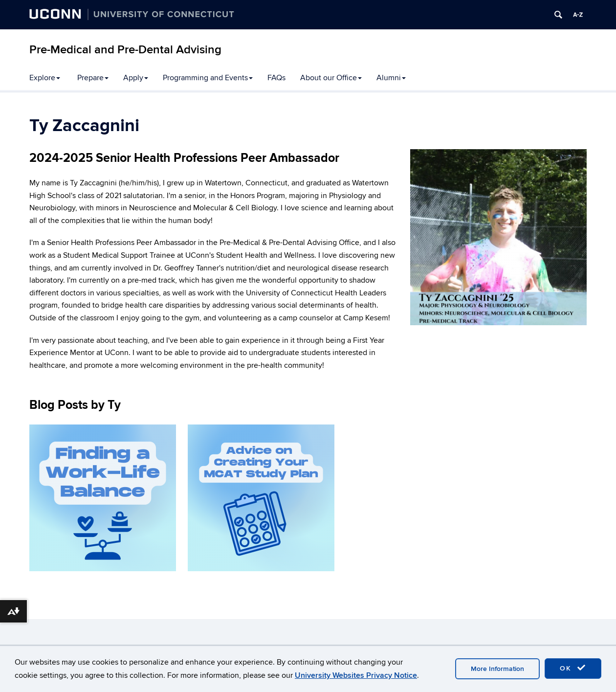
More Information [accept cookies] (497, 669)
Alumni (391, 78)
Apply (136, 78)
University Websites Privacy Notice (356, 675)
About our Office (331, 78)
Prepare (93, 78)
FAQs (276, 78)
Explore (45, 78)
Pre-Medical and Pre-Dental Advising (125, 50)
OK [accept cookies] (573, 668)
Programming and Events (208, 78)
